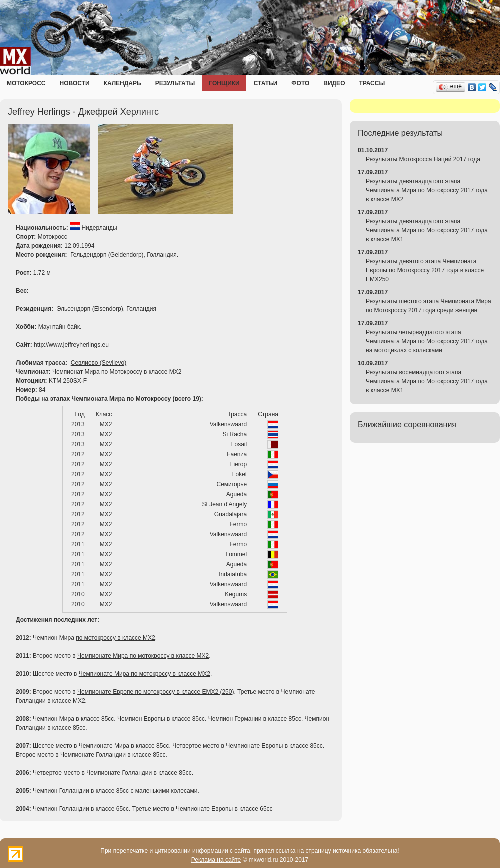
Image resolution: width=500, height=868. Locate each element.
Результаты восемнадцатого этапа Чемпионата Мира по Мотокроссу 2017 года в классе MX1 (427, 381)
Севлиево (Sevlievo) (99, 363)
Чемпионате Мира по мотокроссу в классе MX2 (143, 656)
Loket (240, 474)
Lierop (239, 464)
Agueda (237, 494)
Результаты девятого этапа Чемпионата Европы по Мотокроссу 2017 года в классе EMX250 (425, 270)
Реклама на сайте (216, 860)
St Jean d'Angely (225, 504)
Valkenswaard (228, 424)
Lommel (237, 554)
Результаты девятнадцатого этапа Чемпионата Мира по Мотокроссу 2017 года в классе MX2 (427, 190)
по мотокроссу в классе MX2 (116, 638)
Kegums (236, 594)
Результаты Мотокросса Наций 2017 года (423, 159)
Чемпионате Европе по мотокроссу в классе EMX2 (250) (156, 692)
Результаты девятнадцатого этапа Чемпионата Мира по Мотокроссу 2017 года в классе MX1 (427, 230)
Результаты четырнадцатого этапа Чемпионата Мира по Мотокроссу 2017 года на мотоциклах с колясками (427, 341)
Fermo (239, 524)
